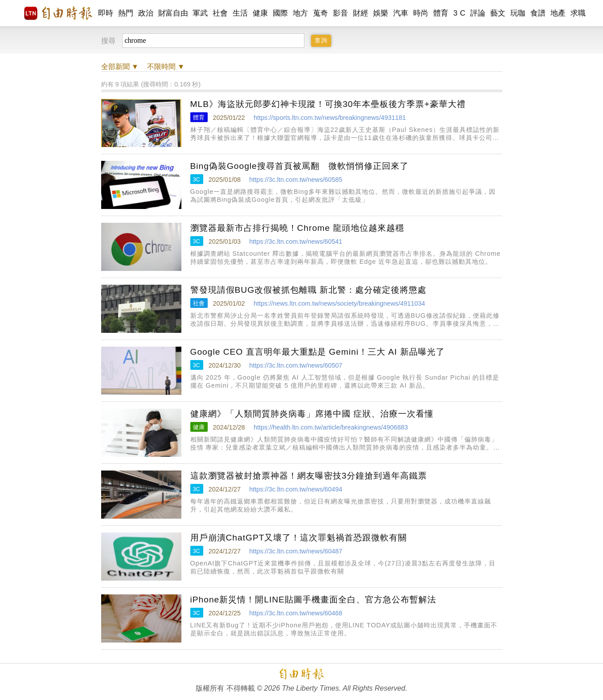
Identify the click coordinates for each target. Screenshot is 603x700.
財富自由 (173, 13)
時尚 (421, 13)
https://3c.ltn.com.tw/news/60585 (296, 180)
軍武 (200, 13)
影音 (341, 13)
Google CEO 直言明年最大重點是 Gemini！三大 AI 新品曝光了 (318, 352)
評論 (478, 13)
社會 (220, 13)
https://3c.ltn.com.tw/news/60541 (296, 242)
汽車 (401, 13)
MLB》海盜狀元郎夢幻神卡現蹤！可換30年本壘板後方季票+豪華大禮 (328, 104)
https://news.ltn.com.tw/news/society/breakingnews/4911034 (339, 303)
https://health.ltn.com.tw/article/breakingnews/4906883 (331, 427)
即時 (106, 13)
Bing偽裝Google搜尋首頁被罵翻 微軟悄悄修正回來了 (299, 166)
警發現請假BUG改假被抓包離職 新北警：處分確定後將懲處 (309, 290)
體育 (441, 13)
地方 (301, 13)
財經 (361, 13)
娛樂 (381, 13)
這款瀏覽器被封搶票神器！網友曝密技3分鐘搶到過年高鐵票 (309, 476)
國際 (281, 13)
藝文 (498, 13)
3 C (459, 13)
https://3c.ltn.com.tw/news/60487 (296, 551)
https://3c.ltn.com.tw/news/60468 (296, 613)
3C (197, 179)
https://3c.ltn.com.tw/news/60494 (296, 489)
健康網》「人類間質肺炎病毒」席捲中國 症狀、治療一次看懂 (312, 414)
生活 (240, 13)
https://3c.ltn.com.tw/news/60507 (296, 365)
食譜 (538, 13)
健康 (260, 13)
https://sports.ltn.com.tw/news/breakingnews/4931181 (330, 118)
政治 (146, 13)
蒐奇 (321, 13)
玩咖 (518, 13)
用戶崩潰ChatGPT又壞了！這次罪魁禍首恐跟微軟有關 (299, 538)
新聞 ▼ (120, 67)
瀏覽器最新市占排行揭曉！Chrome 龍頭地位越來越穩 (297, 228)
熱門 (126, 13)
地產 (558, 13)
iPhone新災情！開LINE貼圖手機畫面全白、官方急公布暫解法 (313, 600)
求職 (578, 13)
